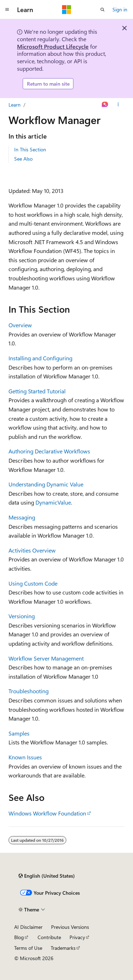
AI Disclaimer (28, 927)
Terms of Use (28, 948)
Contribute (49, 937)
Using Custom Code (33, 583)
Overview (20, 325)
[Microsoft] (67, 10)
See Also (23, 159)
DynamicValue (53, 502)
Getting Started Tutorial (37, 391)
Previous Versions (70, 927)
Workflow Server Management (46, 658)
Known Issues (25, 757)
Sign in (120, 9)
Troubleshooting (29, 691)
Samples (19, 733)
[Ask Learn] (105, 105)
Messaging (22, 517)
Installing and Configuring (40, 358)
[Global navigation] (7, 10)
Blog (19, 937)
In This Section (30, 149)
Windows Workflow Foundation (47, 813)
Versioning (22, 616)
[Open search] (102, 10)
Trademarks (63, 948)
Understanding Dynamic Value (46, 484)
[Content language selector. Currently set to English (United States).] (47, 876)
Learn (15, 105)
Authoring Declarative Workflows (49, 451)
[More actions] (118, 105)
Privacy (77, 937)
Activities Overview (32, 550)
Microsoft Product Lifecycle (53, 46)
